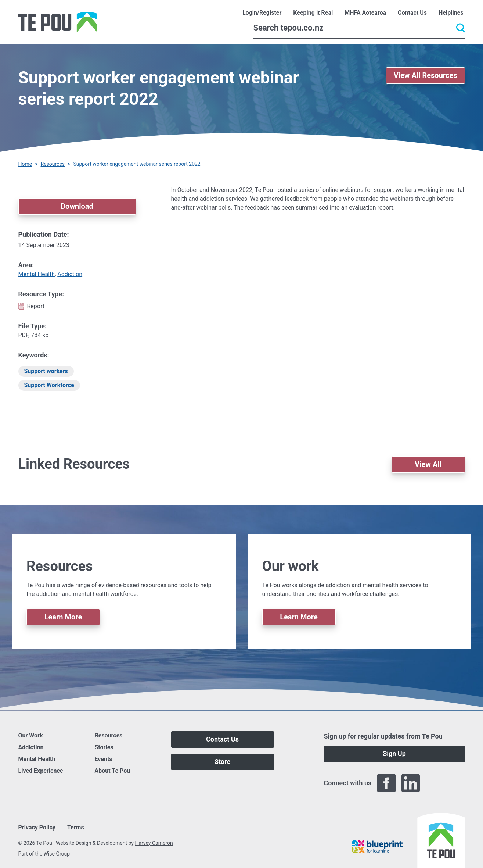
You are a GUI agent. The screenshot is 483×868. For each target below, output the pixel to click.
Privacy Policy (37, 827)
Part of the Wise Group (44, 854)
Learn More (63, 617)
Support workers (46, 371)
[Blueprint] (377, 847)
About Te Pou (113, 771)
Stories (104, 747)
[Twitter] (435, 783)
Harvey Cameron (154, 843)
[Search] (359, 28)
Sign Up (394, 753)
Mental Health (37, 274)
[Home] (58, 22)
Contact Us (222, 739)
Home (25, 164)
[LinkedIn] (411, 783)
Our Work (31, 735)
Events (104, 759)
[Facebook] (386, 783)
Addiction (70, 274)
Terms (76, 827)
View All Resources (426, 75)
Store (222, 762)
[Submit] (461, 28)
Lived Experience (41, 771)
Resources (53, 164)
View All (428, 464)
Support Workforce (49, 385)
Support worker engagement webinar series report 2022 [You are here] (137, 164)
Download (77, 206)
